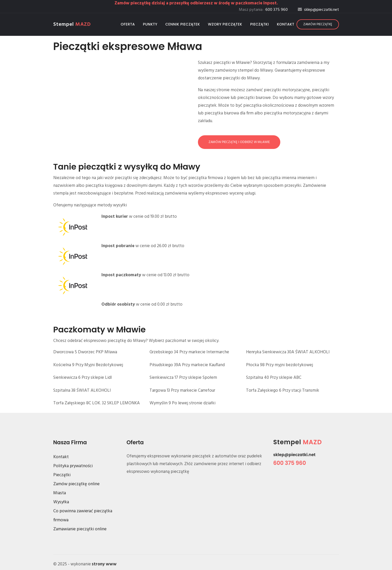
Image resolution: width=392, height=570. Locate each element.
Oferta (128, 24)
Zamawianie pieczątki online (80, 529)
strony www (104, 564)
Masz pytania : (263, 10)
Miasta (60, 493)
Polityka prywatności (73, 466)
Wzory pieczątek (225, 24)
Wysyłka (61, 502)
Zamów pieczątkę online (76, 484)
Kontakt (286, 24)
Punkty (150, 24)
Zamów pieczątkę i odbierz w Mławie (239, 142)
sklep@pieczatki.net (294, 455)
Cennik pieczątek (182, 24)
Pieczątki (260, 24)
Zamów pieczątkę (318, 24)
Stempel (72, 24)
